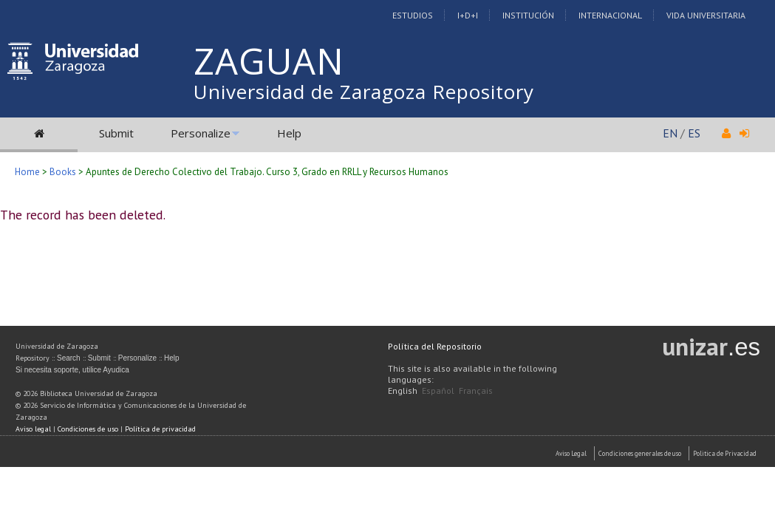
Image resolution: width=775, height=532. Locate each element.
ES (694, 133)
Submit (116, 133)
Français (476, 391)
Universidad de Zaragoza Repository (364, 92)
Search (69, 358)
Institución (528, 15)
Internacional (610, 15)
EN (670, 133)
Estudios (413, 15)
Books (63, 172)
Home (27, 172)
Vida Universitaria (706, 15)
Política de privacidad (160, 429)
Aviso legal (33, 429)
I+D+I (468, 15)
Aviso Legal (571, 453)
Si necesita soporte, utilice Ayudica (72, 370)
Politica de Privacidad (725, 453)
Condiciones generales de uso (640, 453)
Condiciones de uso (88, 429)
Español (438, 391)
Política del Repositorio (435, 346)
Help (289, 133)
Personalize (201, 133)
